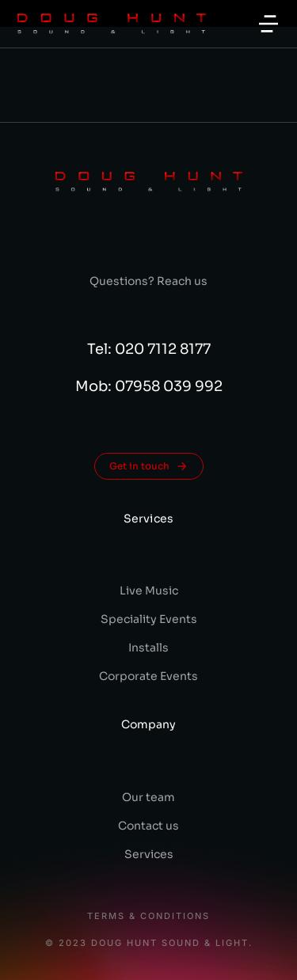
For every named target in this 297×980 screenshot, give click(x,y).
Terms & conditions (148, 916)
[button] (268, 24)
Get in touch (149, 466)
